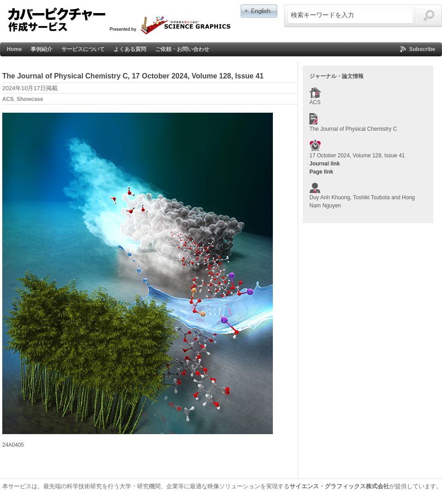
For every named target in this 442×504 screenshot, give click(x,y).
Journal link (325, 164)
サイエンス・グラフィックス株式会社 (339, 486)
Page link (321, 172)
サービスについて (83, 49)
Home (14, 49)
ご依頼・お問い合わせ (182, 49)
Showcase (30, 99)
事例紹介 (41, 49)
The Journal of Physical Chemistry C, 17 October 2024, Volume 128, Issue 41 (133, 76)
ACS (8, 99)
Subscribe (422, 49)
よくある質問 (130, 49)
